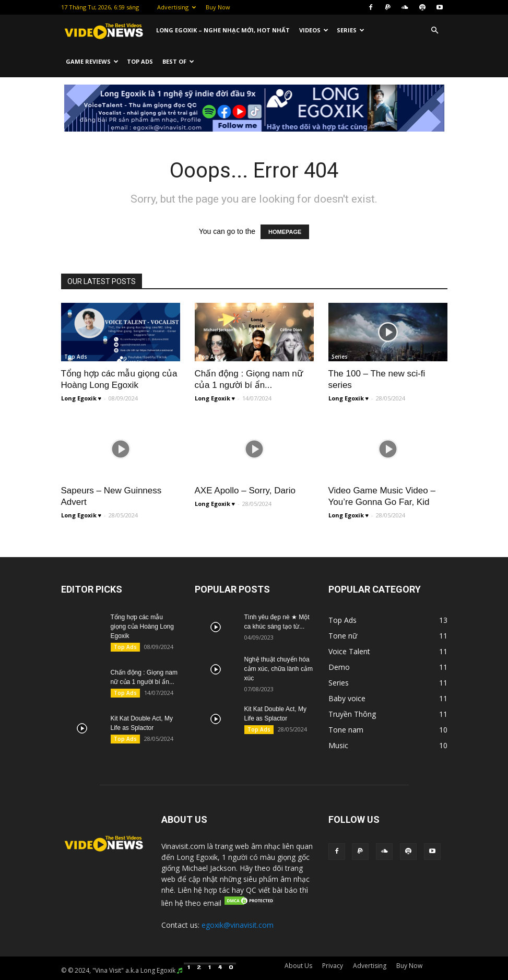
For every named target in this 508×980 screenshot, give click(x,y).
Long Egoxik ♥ (81, 398)
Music (339, 474)
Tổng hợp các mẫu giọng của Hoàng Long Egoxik (142, 627)
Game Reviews (92, 61)
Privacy (333, 966)
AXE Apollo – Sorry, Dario (245, 491)
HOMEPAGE (285, 232)
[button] (435, 31)
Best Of (178, 61)
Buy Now (218, 7)
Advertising (176, 7)
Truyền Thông (217, 474)
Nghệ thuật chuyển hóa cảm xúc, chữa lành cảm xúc (279, 669)
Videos (314, 30)
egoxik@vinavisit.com (238, 925)
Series (351, 30)
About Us (298, 966)
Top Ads (140, 61)
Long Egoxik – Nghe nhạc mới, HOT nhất (223, 30)
